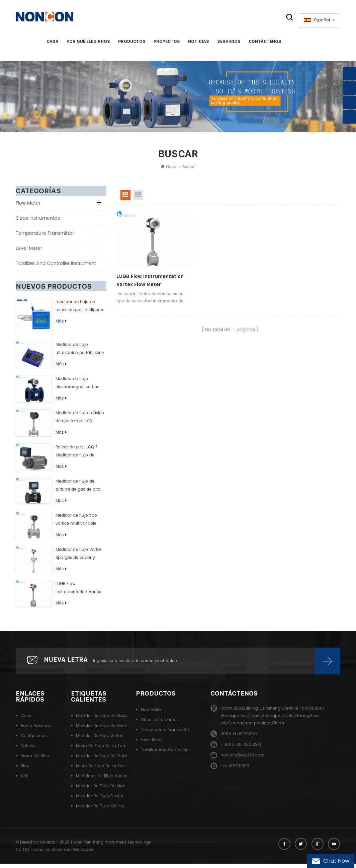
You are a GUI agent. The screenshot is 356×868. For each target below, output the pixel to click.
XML (25, 781)
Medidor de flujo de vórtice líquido (103, 731)
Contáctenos (264, 45)
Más (61, 325)
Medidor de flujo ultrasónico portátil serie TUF (80, 353)
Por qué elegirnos (88, 45)
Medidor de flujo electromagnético (103, 801)
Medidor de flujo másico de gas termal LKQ (80, 421)
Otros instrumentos (38, 222)
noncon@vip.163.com (242, 760)
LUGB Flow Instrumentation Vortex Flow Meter (78, 592)
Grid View (125, 199)
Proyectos (166, 45)
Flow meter (28, 207)
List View (138, 199)
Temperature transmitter (45, 237)
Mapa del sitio (35, 761)
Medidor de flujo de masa (102, 720)
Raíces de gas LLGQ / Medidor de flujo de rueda (76, 456)
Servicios (228, 45)
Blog (25, 771)
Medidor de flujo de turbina (103, 761)
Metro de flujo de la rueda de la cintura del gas (103, 771)
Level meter (29, 252)
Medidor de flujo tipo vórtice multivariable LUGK (76, 524)
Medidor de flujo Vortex (99, 741)
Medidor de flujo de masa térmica (103, 791)
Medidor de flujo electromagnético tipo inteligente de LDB (78, 387)
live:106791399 (235, 771)
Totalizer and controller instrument (56, 267)
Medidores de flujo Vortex (102, 781)
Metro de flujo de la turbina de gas (103, 751)
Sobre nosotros (36, 731)
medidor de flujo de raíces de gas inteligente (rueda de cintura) (80, 310)
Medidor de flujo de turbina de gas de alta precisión (78, 490)
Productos (131, 45)
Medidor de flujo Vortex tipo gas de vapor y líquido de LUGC (79, 558)
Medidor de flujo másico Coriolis (103, 811)
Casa (52, 45)
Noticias (198, 45)
